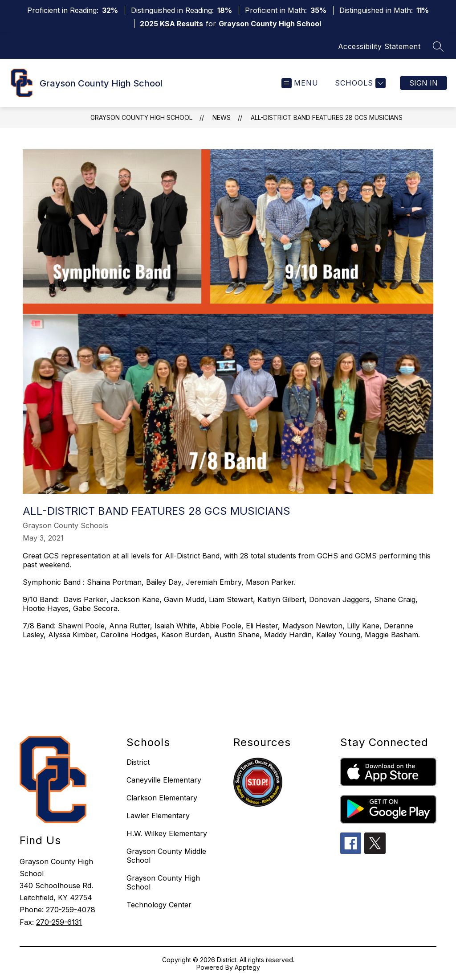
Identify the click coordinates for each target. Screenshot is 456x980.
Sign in (423, 83)
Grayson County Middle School (166, 856)
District (138, 762)
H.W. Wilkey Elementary (167, 833)
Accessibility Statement (379, 46)
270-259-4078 (71, 910)
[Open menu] (300, 83)
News (222, 117)
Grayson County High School (141, 117)
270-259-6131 (59, 922)
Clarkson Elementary (162, 798)
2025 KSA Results (171, 24)
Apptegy (247, 967)
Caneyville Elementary (164, 780)
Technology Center (159, 905)
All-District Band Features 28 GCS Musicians (327, 117)
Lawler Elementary (158, 816)
